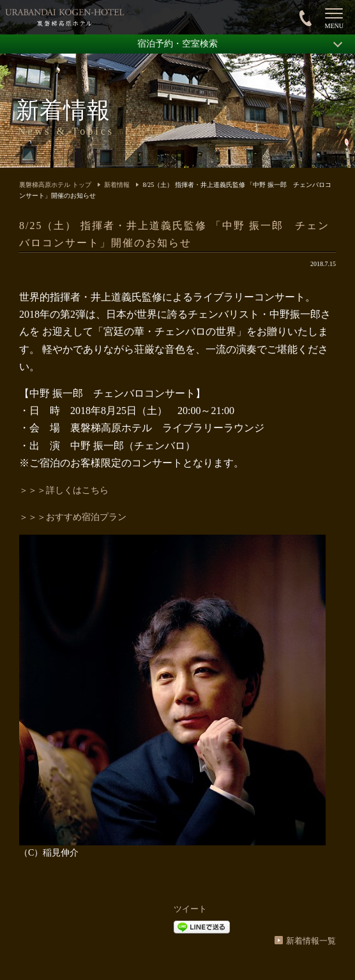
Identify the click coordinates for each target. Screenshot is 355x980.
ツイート (190, 909)
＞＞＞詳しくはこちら (64, 490)
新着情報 (117, 185)
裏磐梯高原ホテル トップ (55, 185)
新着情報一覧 (311, 941)
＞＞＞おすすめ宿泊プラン (73, 517)
